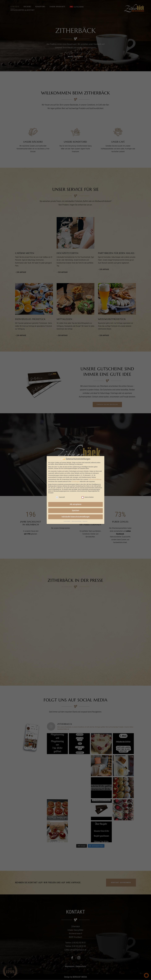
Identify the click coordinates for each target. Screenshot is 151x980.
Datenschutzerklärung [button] (77, 521)
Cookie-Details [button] (67, 521)
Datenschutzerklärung (95, 479)
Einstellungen (75, 481)
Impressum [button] (85, 521)
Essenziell (60, 497)
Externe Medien (88, 497)
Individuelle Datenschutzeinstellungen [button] (76, 517)
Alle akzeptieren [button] (76, 504)
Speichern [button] (76, 510)
